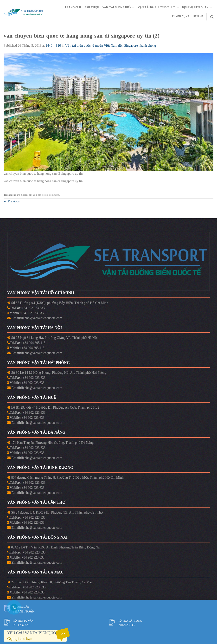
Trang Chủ (73, 7)
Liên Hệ (198, 16)
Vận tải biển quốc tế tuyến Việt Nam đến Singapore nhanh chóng (111, 46)
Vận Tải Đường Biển (118, 8)
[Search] (212, 17)
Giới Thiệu (92, 7)
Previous (12, 201)
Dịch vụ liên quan (197, 8)
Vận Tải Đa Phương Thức (158, 8)
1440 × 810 (53, 46)
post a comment (51, 195)
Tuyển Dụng (180, 16)
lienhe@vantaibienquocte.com (42, 318)
